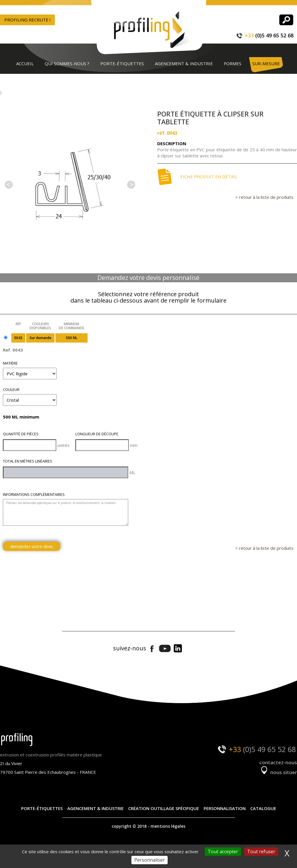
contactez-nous (278, 762)
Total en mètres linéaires (28, 461)
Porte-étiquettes (122, 63)
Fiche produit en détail (197, 177)
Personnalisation (225, 808)
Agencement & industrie (184, 63)
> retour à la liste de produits (264, 197)
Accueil (25, 63)
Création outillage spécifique (164, 808)
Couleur (11, 390)
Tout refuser (261, 851)
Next (131, 185)
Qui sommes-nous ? (67, 63)
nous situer (278, 772)
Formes (233, 63)
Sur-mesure (266, 63)
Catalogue (263, 808)
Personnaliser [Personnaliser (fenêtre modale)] (150, 860)
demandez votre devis (32, 546)
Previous (9, 185)
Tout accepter (223, 851)
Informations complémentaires (34, 494)
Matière (10, 363)
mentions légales (168, 826)
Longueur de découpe (97, 434)
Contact (26, 80)
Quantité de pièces (21, 434)
